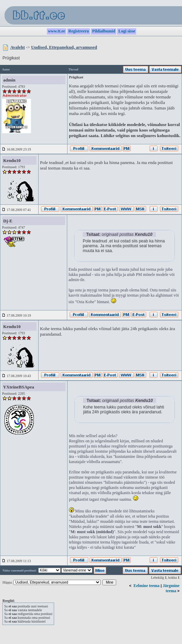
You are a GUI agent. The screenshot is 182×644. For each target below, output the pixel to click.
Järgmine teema (171, 588)
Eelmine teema (146, 586)
